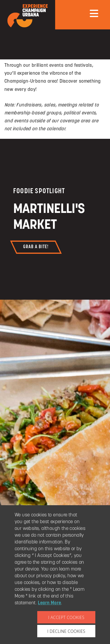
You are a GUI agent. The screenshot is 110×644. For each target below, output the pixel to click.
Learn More (49, 603)
